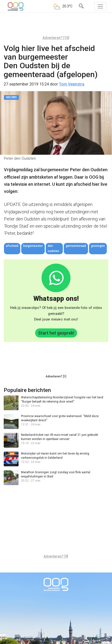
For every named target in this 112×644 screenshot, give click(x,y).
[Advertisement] (56, 26)
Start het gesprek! (56, 333)
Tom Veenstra (72, 84)
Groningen (98, 246)
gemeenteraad (76, 246)
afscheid (12, 246)
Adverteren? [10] (56, 38)
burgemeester (33, 246)
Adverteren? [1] (56, 376)
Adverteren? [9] (56, 556)
